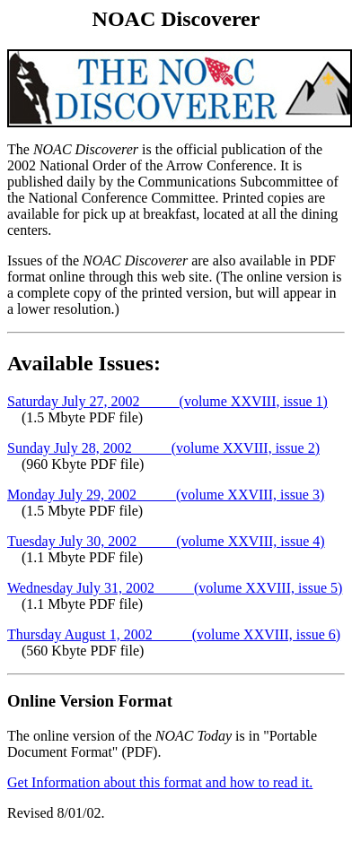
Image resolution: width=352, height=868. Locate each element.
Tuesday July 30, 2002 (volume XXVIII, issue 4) (166, 541)
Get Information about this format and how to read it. (160, 782)
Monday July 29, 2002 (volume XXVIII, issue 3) (166, 495)
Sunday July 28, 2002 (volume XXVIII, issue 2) (163, 448)
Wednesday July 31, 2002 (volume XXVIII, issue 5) (175, 588)
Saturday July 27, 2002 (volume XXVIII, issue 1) (167, 401)
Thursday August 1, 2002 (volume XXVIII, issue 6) (174, 634)
